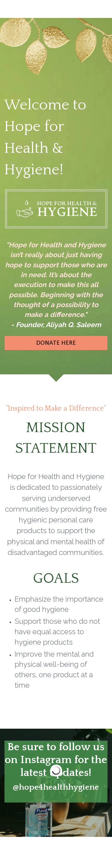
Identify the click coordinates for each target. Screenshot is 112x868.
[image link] (56, 9)
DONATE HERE (56, 343)
